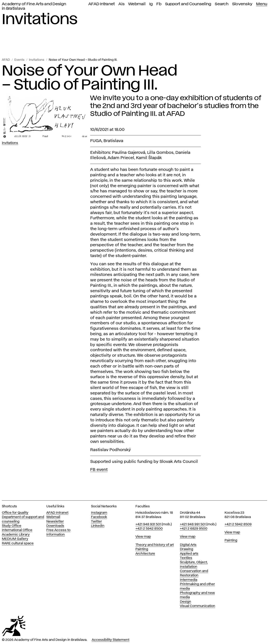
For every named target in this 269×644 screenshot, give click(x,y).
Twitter (96, 522)
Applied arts (189, 554)
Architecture (145, 554)
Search (222, 4)
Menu (262, 4)
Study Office (12, 526)
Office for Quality (15, 513)
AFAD (6, 60)
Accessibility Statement (110, 640)
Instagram (99, 513)
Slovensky (242, 4)
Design (185, 602)
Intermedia (189, 580)
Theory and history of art (155, 545)
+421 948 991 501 (193, 524)
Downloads (55, 526)
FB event (99, 470)
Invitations (37, 60)
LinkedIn (98, 526)
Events (19, 60)
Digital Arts (188, 545)
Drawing (187, 549)
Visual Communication (198, 606)
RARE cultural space (18, 543)
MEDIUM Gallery (15, 539)
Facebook (99, 517)
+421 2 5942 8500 (149, 529)
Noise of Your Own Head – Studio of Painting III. (83, 60)
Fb (159, 4)
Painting (142, 549)
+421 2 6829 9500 (194, 529)
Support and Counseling (188, 4)
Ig (151, 4)
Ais (122, 4)
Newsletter (55, 522)
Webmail (137, 4)
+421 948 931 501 (148, 524)
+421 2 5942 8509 (238, 524)
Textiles (186, 558)
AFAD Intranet (102, 4)
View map (143, 537)
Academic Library (16, 535)
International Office (17, 530)
